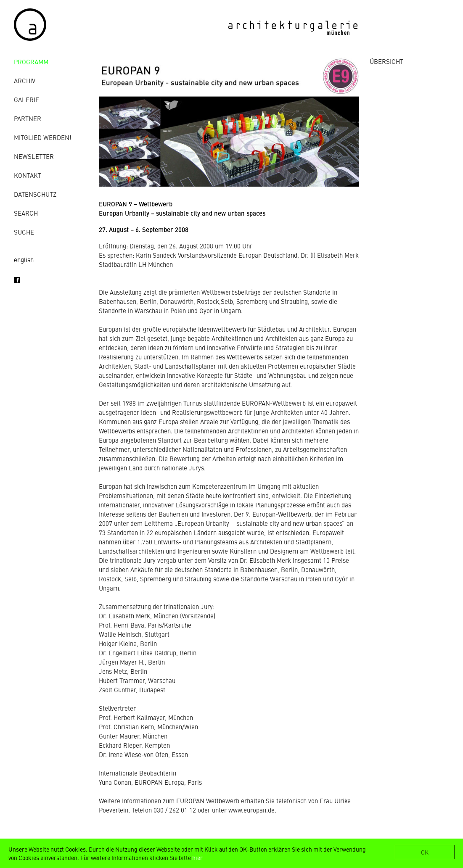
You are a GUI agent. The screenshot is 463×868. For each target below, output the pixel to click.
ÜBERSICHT (386, 61)
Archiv (25, 80)
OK (425, 852)
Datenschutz (35, 194)
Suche (24, 232)
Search (26, 213)
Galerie (26, 99)
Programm (31, 62)
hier (197, 857)
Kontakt (28, 175)
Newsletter (34, 156)
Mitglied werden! (43, 137)
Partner (28, 118)
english (24, 260)
